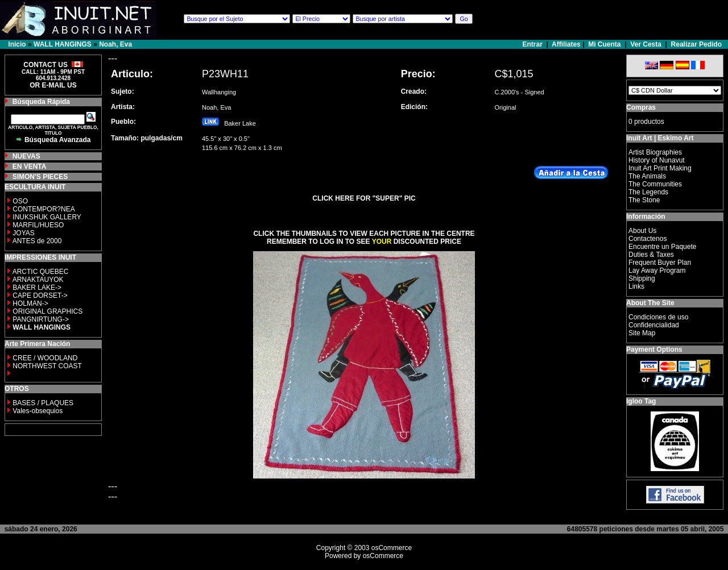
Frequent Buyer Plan (660, 263)
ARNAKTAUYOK (38, 280)
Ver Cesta (646, 44)
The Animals (647, 176)
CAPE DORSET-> (40, 296)
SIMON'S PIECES (40, 177)
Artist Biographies (655, 152)
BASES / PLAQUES (43, 403)
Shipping (642, 278)
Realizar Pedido (696, 44)
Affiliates (566, 44)
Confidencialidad (654, 325)
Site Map (642, 333)
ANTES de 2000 (37, 241)
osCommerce (392, 548)
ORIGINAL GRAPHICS (47, 311)
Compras (641, 107)
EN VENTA (30, 167)
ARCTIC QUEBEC (41, 272)
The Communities (655, 184)
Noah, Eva (115, 44)
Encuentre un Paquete (662, 247)
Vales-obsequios (38, 411)
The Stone (644, 200)
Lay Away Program (657, 271)
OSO (20, 201)
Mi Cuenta (604, 44)
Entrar (534, 44)
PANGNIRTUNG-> (41, 319)
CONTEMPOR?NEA (44, 209)
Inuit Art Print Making (660, 168)
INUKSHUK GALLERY (47, 217)
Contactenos (648, 239)
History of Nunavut (657, 160)
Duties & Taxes (651, 255)
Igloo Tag (641, 401)
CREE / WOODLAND (44, 358)
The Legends (648, 192)
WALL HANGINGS (63, 44)
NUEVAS (26, 156)
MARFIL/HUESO (38, 225)
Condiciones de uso (658, 317)
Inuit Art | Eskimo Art (660, 138)
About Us (642, 231)
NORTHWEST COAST (46, 366)
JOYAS (23, 233)
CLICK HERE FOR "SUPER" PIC (364, 198)
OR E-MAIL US (53, 85)
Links (636, 286)
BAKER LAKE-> (37, 288)
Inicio (17, 44)
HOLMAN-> (30, 303)
